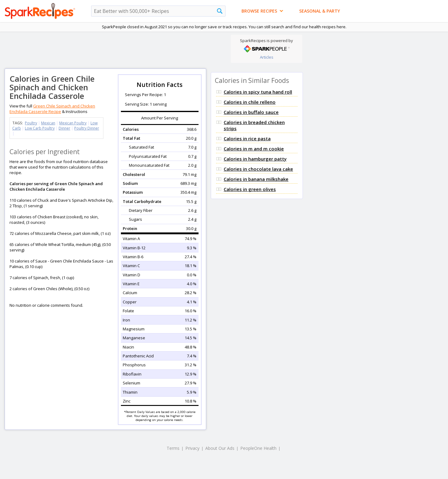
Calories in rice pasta (247, 138)
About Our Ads (220, 448)
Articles (267, 57)
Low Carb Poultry (40, 128)
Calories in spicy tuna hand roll (258, 92)
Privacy (192, 448)
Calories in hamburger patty (255, 159)
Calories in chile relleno (250, 102)
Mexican (48, 123)
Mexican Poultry (73, 123)
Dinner (64, 128)
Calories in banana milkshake (256, 179)
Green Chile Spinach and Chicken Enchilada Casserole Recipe (52, 109)
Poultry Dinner (87, 128)
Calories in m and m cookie (254, 149)
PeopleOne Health (258, 448)
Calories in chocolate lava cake (258, 169)
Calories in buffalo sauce (251, 112)
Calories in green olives (250, 189)
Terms (173, 448)
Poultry (31, 123)
